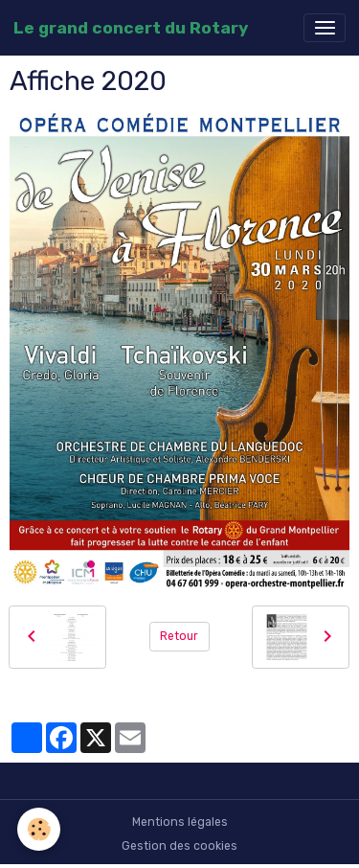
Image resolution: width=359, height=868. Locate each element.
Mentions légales (180, 822)
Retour (179, 636)
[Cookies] (39, 829)
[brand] (131, 28)
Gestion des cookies (179, 846)
